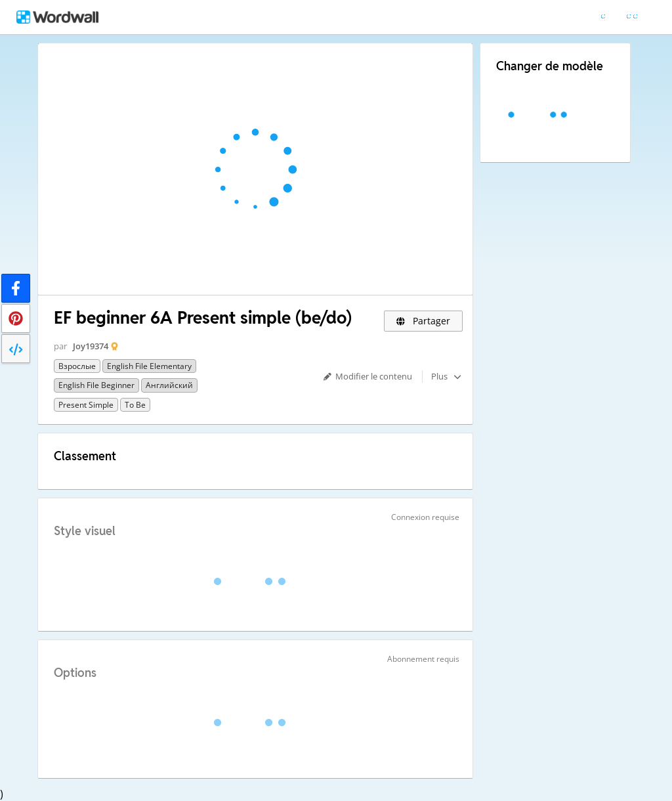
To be (135, 405)
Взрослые (77, 366)
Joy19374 (91, 346)
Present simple (86, 405)
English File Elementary (149, 366)
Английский (169, 385)
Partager (424, 321)
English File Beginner (96, 385)
